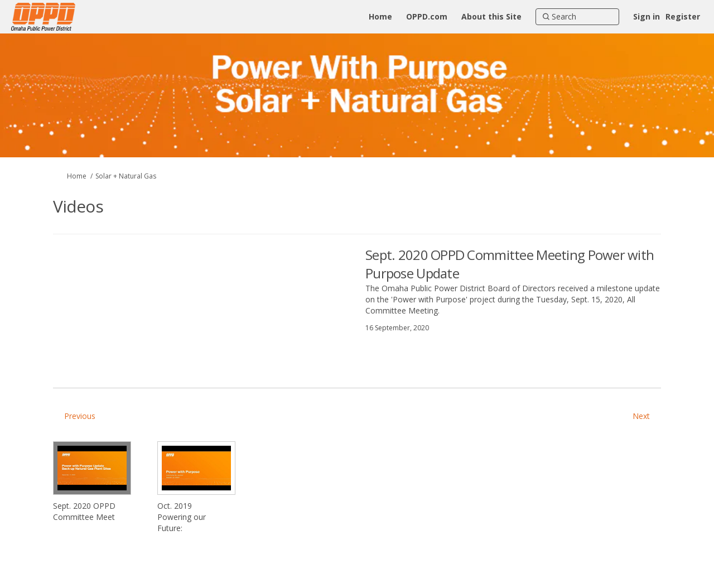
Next (641, 416)
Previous (80, 416)
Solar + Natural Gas (126, 176)
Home (77, 176)
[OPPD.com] (427, 17)
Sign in (647, 16)
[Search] (577, 17)
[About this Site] (491, 17)
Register (683, 16)
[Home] (380, 17)
